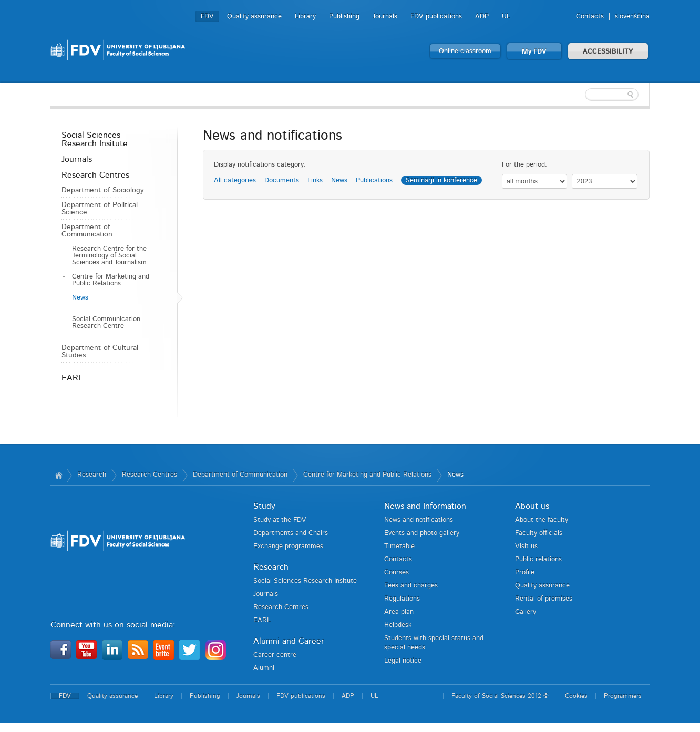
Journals (385, 17)
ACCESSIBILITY (608, 52)
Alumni (264, 668)
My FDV (534, 52)
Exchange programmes (288, 546)
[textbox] (581, 95)
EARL (72, 378)
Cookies (576, 696)
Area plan (399, 612)
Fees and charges (411, 586)
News (80, 298)
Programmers (623, 696)
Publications (374, 181)
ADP (482, 17)
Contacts (590, 17)
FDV (207, 17)
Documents (282, 181)
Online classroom (465, 51)
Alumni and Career (289, 641)
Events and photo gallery (422, 533)
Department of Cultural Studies (100, 352)
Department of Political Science (100, 209)
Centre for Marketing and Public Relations (111, 280)
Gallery (526, 612)
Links (315, 181)
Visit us (526, 546)
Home (59, 475)
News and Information (425, 506)
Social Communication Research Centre (106, 323)
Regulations (402, 599)
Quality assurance (254, 17)
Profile (525, 573)
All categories (235, 181)
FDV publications (436, 17)
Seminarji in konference (441, 181)
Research (92, 475)
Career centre (275, 655)
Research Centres (95, 175)
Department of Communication (87, 231)
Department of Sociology (103, 190)
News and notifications (419, 520)
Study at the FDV (280, 520)
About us (532, 506)
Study (264, 506)
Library (305, 17)
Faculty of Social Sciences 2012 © (500, 696)
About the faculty (542, 520)
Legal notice (403, 661)
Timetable (399, 546)
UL (506, 17)
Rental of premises (544, 599)
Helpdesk (398, 625)
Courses (397, 573)
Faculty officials (539, 533)
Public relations (538, 559)
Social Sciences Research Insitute (95, 139)
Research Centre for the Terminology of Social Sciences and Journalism (109, 256)
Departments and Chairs (291, 533)
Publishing (344, 17)
